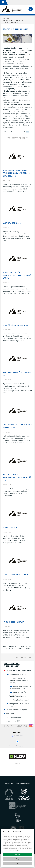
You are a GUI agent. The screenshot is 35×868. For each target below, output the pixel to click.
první (5, 646)
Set (18, 863)
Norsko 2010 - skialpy (14, 622)
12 (27, 646)
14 (6, 649)
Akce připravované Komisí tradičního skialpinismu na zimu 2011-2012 (17, 173)
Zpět (16, 657)
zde (28, 132)
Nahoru (23, 657)
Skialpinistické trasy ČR (22, 700)
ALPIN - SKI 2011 (10, 528)
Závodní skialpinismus (18, 674)
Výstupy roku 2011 (12, 223)
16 (13, 649)
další (20, 649)
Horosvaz (6, 18)
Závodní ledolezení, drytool (17, 710)
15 (9, 649)
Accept (17, 854)
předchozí (13, 646)
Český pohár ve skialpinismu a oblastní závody (19, 680)
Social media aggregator (17, 746)
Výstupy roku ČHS (13, 721)
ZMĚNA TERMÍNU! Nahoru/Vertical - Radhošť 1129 (17, 478)
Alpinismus (10, 713)
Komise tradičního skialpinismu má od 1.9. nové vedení (17, 275)
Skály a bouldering (13, 717)
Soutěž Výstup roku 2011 (15, 325)
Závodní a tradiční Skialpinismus (14, 20)
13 (30, 646)
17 (16, 649)
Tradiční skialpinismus (18, 696)
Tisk (30, 657)
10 (21, 646)
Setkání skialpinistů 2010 (15, 575)
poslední (26, 649)
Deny (17, 859)
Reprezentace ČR (19, 692)
